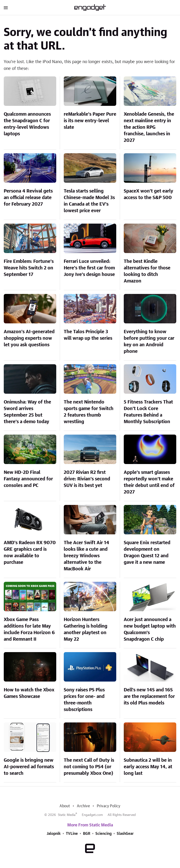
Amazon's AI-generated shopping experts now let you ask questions (29, 338)
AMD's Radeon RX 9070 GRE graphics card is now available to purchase (30, 553)
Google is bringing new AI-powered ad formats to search (29, 767)
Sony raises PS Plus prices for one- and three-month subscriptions (84, 700)
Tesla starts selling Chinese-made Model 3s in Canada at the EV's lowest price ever (89, 201)
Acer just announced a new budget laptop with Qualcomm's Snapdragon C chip (150, 629)
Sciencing (103, 834)
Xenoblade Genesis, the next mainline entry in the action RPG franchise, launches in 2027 (149, 127)
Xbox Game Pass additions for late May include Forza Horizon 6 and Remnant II (29, 629)
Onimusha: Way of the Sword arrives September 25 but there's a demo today (27, 412)
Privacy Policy (109, 806)
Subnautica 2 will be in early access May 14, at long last (148, 767)
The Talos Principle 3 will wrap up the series (88, 335)
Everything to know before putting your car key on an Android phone (149, 342)
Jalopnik (54, 834)
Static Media (67, 815)
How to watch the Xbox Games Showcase (29, 693)
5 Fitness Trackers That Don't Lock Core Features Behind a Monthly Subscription (148, 412)
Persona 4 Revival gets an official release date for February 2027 (28, 198)
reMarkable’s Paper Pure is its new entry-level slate (90, 121)
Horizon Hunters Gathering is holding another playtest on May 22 (86, 629)
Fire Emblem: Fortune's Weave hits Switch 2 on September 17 (29, 268)
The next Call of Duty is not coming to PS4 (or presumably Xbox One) (89, 767)
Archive (83, 806)
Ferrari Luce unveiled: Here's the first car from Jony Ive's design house (89, 268)
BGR (87, 834)
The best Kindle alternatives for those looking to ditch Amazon (147, 271)
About (65, 806)
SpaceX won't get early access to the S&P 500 (148, 194)
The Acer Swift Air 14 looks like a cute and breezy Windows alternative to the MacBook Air (86, 556)
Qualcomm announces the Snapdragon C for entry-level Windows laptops (27, 124)
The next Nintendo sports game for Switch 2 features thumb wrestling (89, 412)
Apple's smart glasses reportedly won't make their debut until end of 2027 (149, 482)
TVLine (72, 834)
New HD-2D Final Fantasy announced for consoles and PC (28, 479)
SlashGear (125, 834)
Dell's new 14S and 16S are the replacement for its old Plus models (149, 697)
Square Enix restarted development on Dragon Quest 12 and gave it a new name (147, 553)
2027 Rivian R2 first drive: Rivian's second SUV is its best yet (87, 479)
